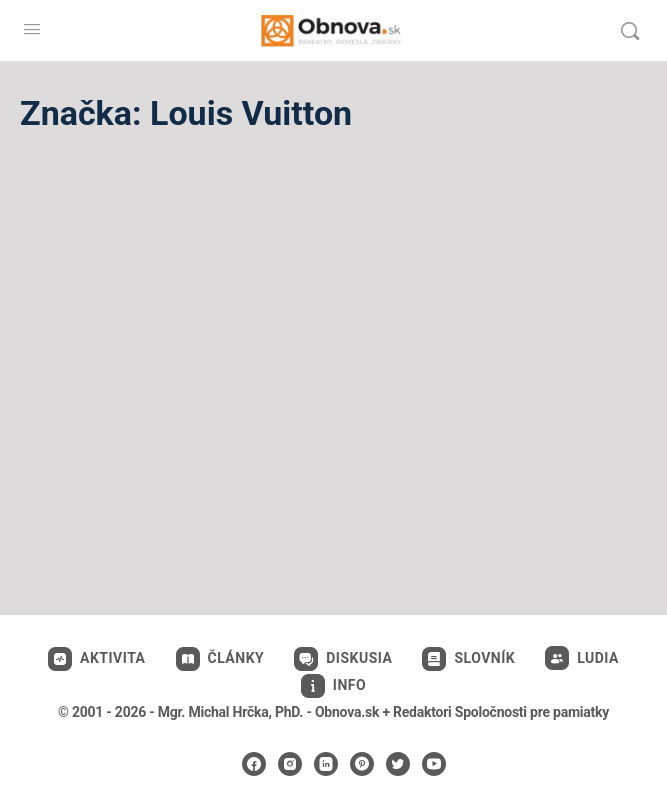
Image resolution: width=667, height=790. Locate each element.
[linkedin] (326, 764)
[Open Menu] (32, 29)
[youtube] (434, 764)
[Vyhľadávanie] (630, 31)
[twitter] (398, 764)
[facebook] (254, 764)
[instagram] (290, 764)
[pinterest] (362, 764)
